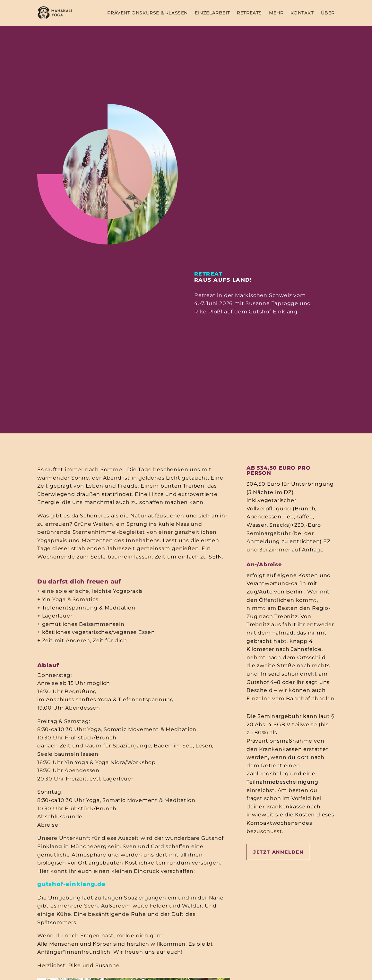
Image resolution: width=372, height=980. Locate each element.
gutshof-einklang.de (71, 884)
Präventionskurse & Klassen (147, 13)
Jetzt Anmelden (278, 852)
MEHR (276, 13)
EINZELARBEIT (212, 13)
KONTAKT (302, 13)
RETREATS (249, 13)
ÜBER (328, 13)
